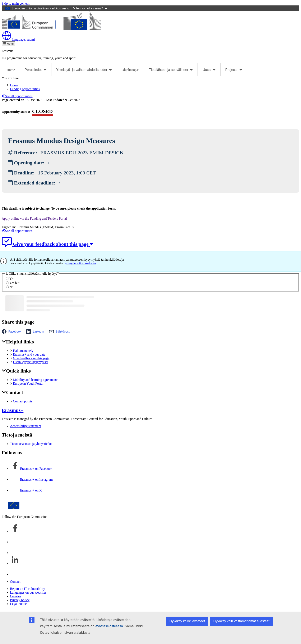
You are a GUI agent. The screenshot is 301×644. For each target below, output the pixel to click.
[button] (13, 332)
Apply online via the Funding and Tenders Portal (34, 218)
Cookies (15, 596)
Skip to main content (16, 3)
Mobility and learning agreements (36, 380)
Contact (15, 582)
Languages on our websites (28, 592)
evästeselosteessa (109, 626)
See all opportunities (17, 96)
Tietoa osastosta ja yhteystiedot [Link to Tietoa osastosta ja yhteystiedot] (31, 444)
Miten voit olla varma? (90, 8)
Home (11, 70)
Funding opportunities (25, 89)
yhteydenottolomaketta (81, 263)
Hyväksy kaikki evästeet (187, 621)
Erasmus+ (13, 410)
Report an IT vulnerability (27, 589)
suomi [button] (18, 39)
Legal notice (18, 604)
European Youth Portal (28, 383)
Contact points (23, 401)
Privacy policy (20, 600)
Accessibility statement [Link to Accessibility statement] (26, 426)
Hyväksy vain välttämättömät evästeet (241, 621)
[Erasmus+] (51, 29)
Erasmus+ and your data (29, 354)
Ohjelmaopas (130, 70)
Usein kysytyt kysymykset (31, 362)
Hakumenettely (23, 351)
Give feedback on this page (31, 358)
